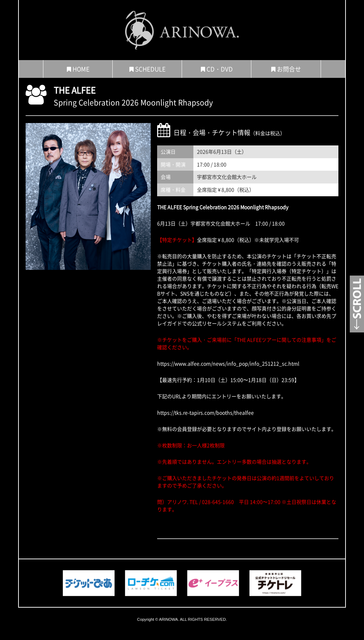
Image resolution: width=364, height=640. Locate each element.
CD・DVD (217, 69)
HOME (78, 69)
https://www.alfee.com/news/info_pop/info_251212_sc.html (228, 363)
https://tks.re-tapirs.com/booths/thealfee (205, 412)
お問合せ (286, 69)
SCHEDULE (148, 69)
